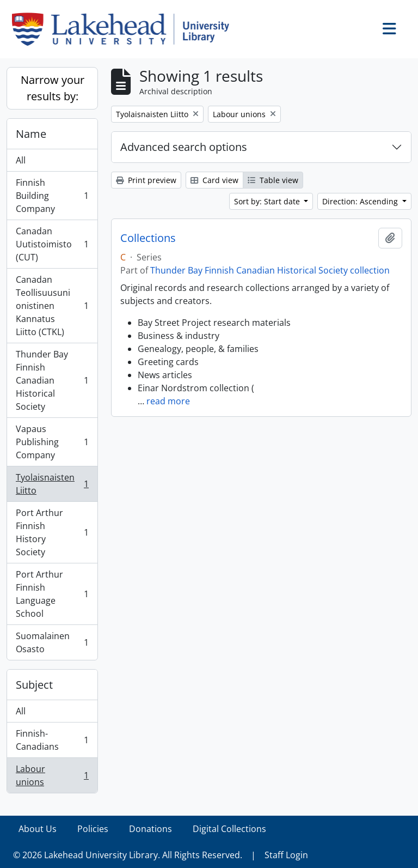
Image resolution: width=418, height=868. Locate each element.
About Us (38, 829)
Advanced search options (184, 147)
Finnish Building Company (52, 196)
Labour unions (52, 775)
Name (31, 134)
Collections (148, 238)
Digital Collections (229, 829)
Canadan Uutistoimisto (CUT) (52, 244)
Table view (273, 180)
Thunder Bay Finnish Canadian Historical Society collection (270, 270)
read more (168, 401)
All (21, 160)
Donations (150, 829)
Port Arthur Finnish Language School (52, 594)
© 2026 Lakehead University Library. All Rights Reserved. (128, 855)
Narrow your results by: (53, 88)
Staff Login (286, 855)
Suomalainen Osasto (52, 642)
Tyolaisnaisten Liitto (52, 484)
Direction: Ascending (361, 201)
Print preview (146, 180)
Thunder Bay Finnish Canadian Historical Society (52, 380)
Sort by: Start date (268, 201)
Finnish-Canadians (52, 740)
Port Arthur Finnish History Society (52, 532)
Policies (93, 829)
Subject (34, 685)
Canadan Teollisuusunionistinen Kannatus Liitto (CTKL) (52, 306)
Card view (214, 180)
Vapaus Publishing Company (52, 442)
